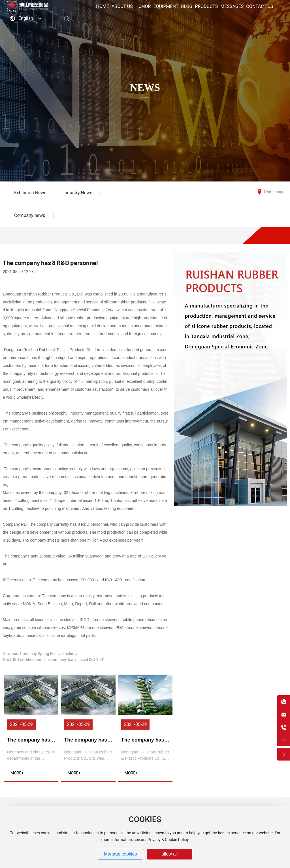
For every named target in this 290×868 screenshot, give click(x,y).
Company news (30, 215)
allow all (169, 854)
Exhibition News (30, 193)
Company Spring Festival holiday (49, 654)
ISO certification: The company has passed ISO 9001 (59, 660)
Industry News (78, 193)
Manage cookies (121, 854)
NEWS (145, 88)
